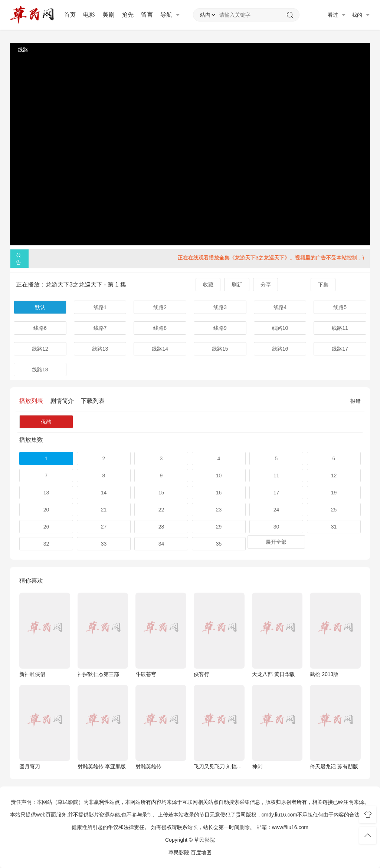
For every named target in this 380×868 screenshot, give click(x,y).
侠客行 (202, 674)
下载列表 (93, 401)
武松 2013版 (324, 674)
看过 (337, 15)
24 (276, 510)
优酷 (46, 422)
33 (104, 544)
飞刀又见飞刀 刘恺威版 (219, 766)
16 (219, 493)
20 (46, 510)
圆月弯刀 (30, 766)
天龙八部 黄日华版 (273, 674)
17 (276, 493)
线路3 (220, 307)
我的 (361, 15)
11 (276, 476)
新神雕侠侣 (32, 674)
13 (46, 493)
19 (334, 493)
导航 (170, 15)
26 (46, 527)
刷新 (237, 285)
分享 (266, 285)
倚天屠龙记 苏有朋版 (334, 766)
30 (276, 527)
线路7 (100, 328)
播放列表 (31, 401)
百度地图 (201, 852)
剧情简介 (62, 401)
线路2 (160, 307)
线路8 (160, 328)
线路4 (280, 307)
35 (219, 544)
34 (161, 544)
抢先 (128, 15)
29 (219, 527)
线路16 (280, 349)
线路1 (100, 307)
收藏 (208, 285)
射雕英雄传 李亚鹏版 (102, 766)
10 (219, 476)
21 (104, 510)
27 (104, 527)
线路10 (280, 328)
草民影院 (179, 852)
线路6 (40, 328)
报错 (356, 401)
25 (334, 510)
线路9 (220, 328)
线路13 (100, 349)
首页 (70, 15)
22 (161, 510)
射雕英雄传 (148, 766)
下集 (323, 285)
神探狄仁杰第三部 (98, 674)
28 (161, 527)
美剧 (108, 15)
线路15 (220, 349)
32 (46, 544)
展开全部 (276, 542)
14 (104, 493)
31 (334, 527)
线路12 (40, 349)
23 (219, 510)
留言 (147, 15)
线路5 (340, 307)
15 (161, 493)
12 (334, 476)
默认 (40, 307)
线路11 (340, 328)
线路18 (40, 370)
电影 (89, 15)
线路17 (340, 349)
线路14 (160, 349)
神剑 (257, 766)
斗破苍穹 (146, 674)
